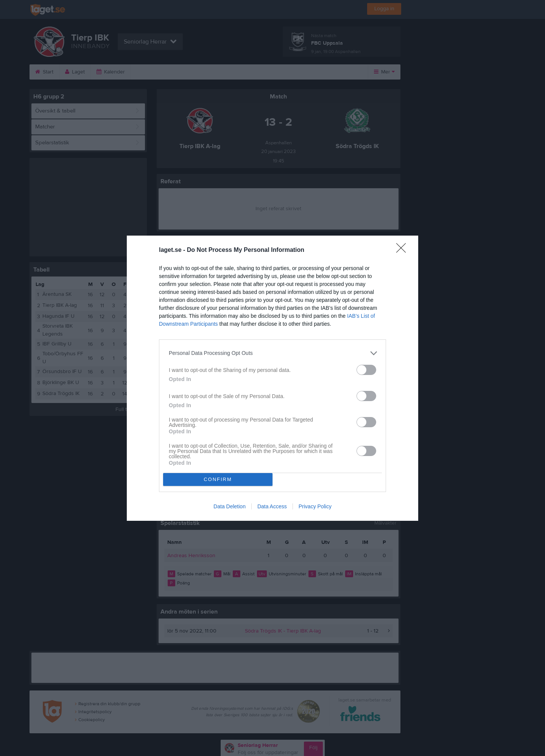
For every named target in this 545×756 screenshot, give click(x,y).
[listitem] (272, 353)
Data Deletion (230, 506)
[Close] (403, 250)
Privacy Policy (315, 506)
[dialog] (272, 378)
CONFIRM (218, 479)
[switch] (366, 370)
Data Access (272, 506)
